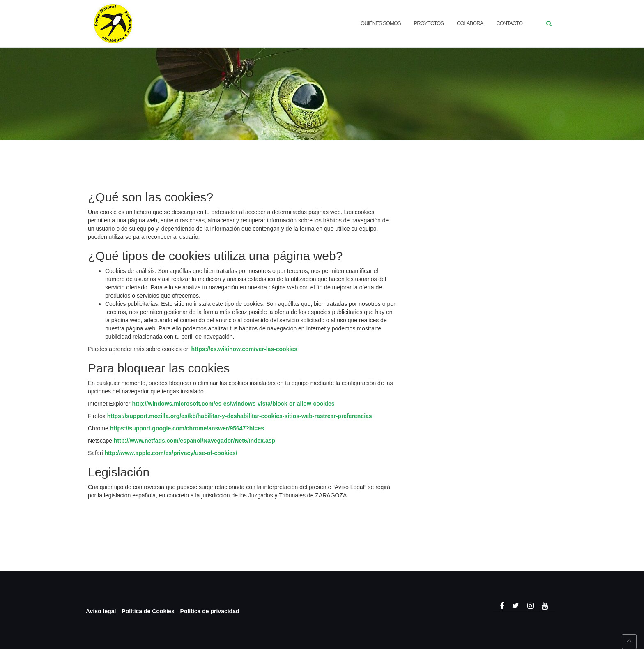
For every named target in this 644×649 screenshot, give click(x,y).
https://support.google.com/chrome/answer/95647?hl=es (187, 428)
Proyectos (429, 23)
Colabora (470, 23)
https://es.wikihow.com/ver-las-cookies (244, 349)
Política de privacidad (210, 611)
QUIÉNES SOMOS (381, 23)
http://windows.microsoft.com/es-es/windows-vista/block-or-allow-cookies (233, 404)
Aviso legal (101, 611)
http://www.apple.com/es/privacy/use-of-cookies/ (171, 453)
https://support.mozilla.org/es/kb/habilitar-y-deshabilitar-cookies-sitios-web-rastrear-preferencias (240, 416)
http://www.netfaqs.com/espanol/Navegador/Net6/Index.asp (194, 441)
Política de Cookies (148, 611)
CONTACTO (509, 23)
